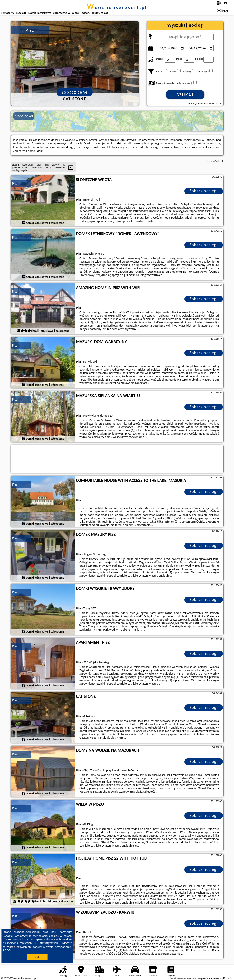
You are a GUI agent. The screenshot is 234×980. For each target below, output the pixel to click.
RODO (7, 950)
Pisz (15, 184)
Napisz (229, 978)
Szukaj (185, 95)
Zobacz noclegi (204, 191)
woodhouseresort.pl (117, 7)
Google (8, 936)
